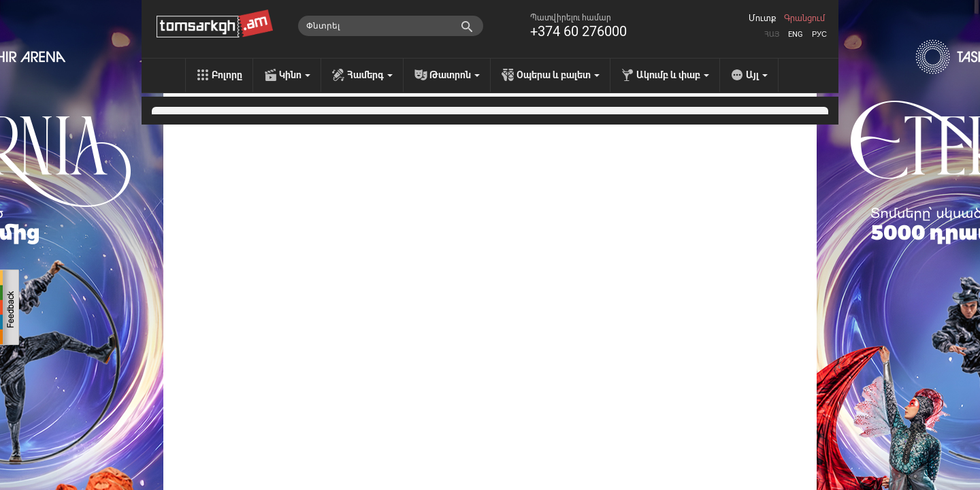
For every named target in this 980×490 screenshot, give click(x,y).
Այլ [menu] (757, 75)
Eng (796, 34)
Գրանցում (804, 18)
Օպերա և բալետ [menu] (558, 75)
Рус (819, 34)
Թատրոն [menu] (455, 75)
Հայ (772, 34)
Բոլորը (227, 75)
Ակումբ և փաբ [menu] (673, 75)
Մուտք (762, 18)
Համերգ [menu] (370, 75)
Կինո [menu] (295, 75)
